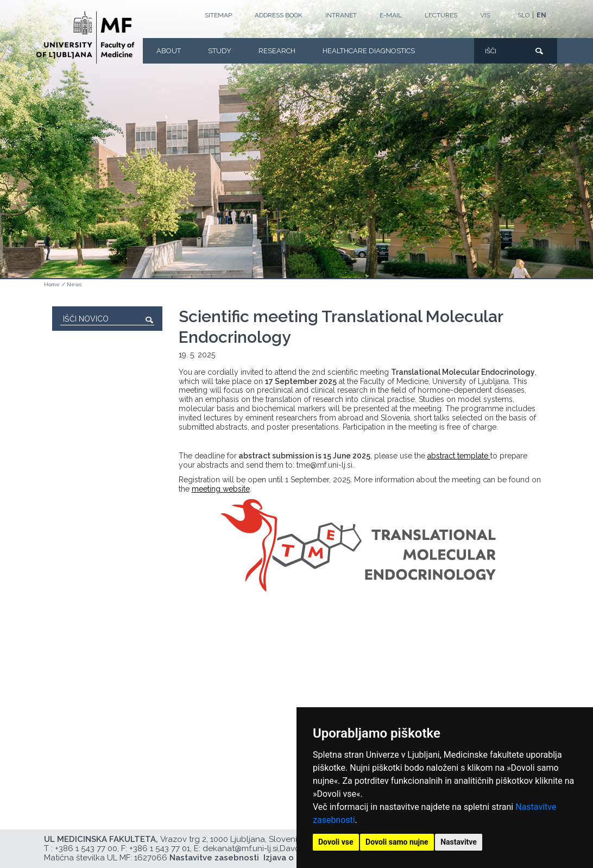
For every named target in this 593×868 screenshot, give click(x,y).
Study (220, 51)
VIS (485, 15)
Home (52, 284)
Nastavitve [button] (459, 842)
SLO (523, 15)
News (74, 284)
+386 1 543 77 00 (86, 848)
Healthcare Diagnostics (369, 51)
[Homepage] (85, 37)
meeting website (221, 489)
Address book (279, 15)
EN (541, 15)
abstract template (459, 456)
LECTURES (441, 15)
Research (277, 51)
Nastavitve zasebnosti (214, 858)
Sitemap (218, 15)
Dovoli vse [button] (336, 842)
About (169, 51)
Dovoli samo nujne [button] (397, 842)
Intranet (341, 15)
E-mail (391, 15)
